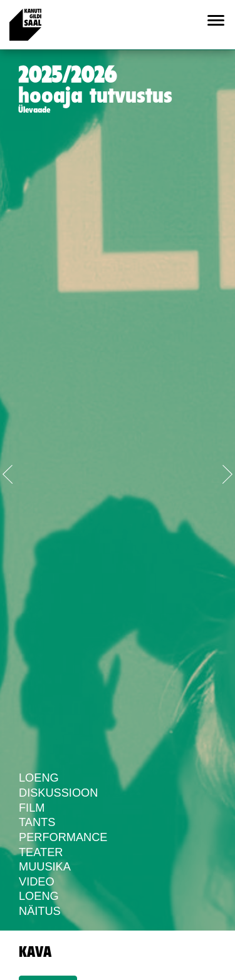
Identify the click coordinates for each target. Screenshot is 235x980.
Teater (41, 852)
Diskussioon (58, 793)
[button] (18, 472)
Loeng (39, 778)
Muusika (45, 867)
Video (37, 882)
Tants (37, 822)
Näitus (40, 911)
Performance (63, 837)
